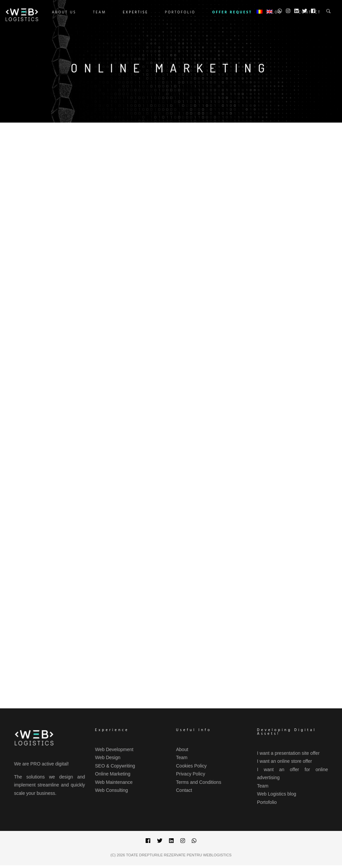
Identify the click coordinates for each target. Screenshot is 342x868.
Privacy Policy (191, 774)
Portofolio (180, 12)
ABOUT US (64, 12)
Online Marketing (113, 774)
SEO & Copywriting (115, 766)
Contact (184, 790)
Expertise (136, 12)
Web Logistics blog (277, 794)
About (182, 749)
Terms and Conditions (199, 782)
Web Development (114, 749)
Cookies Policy (191, 766)
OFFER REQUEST (232, 12)
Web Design (108, 757)
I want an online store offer (285, 761)
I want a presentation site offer (288, 753)
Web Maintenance (114, 782)
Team (99, 12)
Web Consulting (112, 790)
